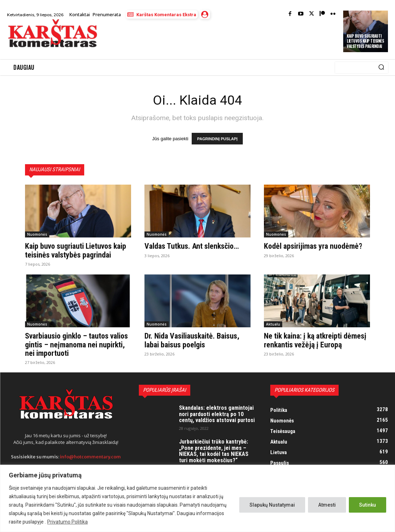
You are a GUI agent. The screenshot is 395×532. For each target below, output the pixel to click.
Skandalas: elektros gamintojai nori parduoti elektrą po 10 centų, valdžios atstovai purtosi (217, 414)
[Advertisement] (186, 39)
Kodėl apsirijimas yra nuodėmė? (313, 246)
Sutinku (368, 505)
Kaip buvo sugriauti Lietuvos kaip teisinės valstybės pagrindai (365, 41)
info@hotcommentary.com (90, 457)
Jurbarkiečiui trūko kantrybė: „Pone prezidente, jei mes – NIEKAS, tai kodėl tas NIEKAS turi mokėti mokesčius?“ (214, 451)
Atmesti (327, 505)
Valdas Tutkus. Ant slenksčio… (192, 246)
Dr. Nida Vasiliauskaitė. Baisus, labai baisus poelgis (192, 341)
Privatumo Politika (67, 522)
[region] (197, 498)
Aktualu (273, 324)
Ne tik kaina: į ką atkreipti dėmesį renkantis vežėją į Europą (315, 341)
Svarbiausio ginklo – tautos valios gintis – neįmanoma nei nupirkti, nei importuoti (76, 345)
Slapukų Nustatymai (272, 505)
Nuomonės (37, 235)
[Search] (381, 68)
